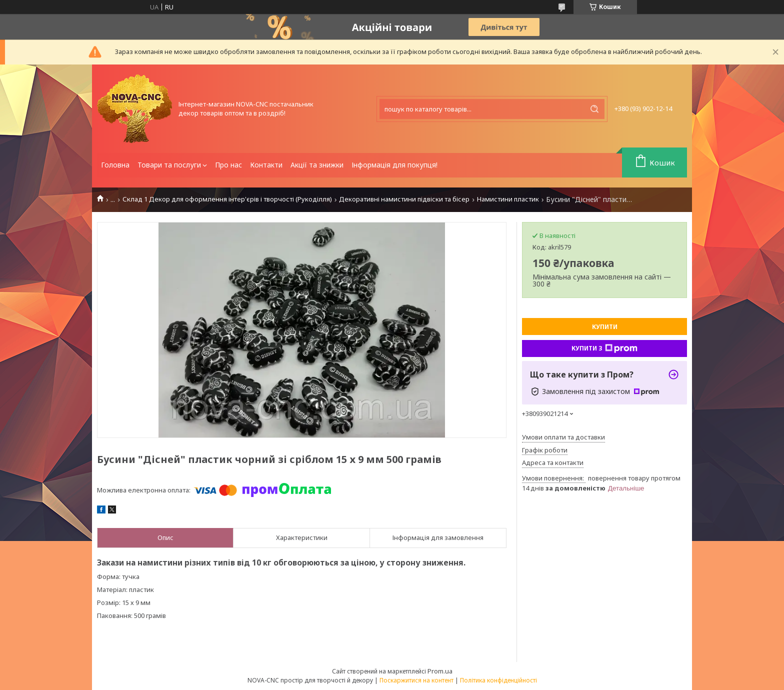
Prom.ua (440, 671)
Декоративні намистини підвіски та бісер (404, 199)
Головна (115, 165)
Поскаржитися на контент (416, 680)
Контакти (266, 165)
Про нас (228, 165)
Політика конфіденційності (498, 680)
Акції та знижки (317, 165)
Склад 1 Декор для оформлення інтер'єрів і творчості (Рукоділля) (227, 199)
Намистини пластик (508, 199)
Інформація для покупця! (394, 165)
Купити (605, 327)
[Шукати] (594, 109)
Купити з (604, 348)
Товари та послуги (169, 165)
